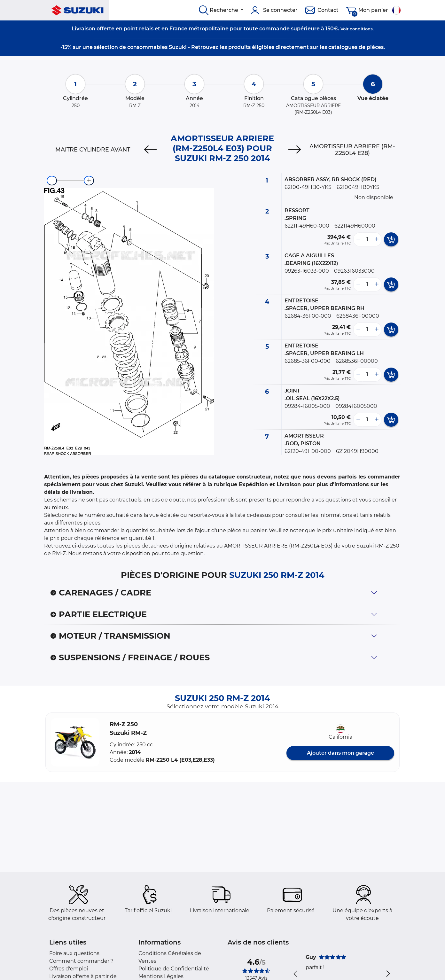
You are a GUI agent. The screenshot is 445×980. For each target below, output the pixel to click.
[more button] (377, 239)
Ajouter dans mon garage (340, 753)
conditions (361, 29)
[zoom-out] (52, 181)
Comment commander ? (81, 961)
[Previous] (150, 150)
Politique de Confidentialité (174, 969)
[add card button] (391, 239)
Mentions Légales (161, 976)
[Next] (295, 150)
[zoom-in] (89, 181)
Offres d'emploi (69, 969)
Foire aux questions (74, 953)
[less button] (358, 239)
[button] (75, 742)
